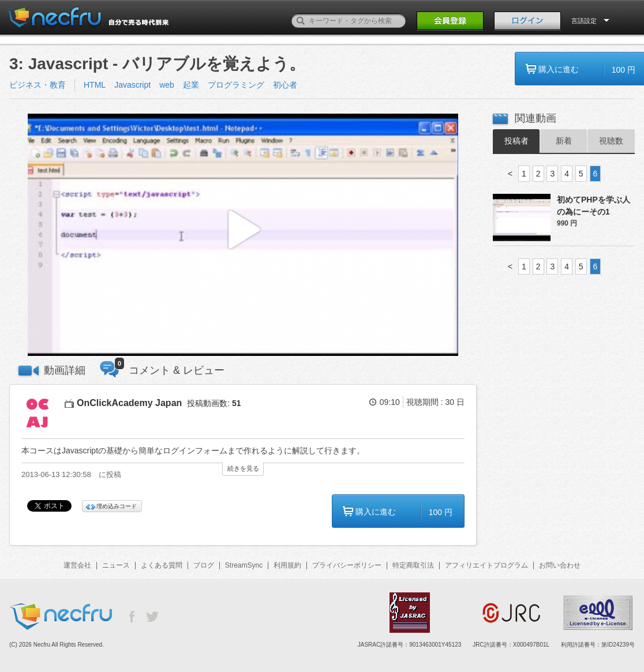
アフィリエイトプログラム (486, 565)
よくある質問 (162, 565)
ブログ (204, 565)
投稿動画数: (214, 403)
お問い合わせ (560, 565)
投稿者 (516, 141)
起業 (191, 85)
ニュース (116, 565)
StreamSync (244, 565)
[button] (243, 235)
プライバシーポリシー (347, 565)
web (167, 85)
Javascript (132, 85)
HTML (95, 85)
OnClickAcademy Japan (129, 403)
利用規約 (287, 565)
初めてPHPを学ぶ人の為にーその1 (594, 206)
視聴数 (611, 141)
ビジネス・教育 (38, 85)
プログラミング (236, 85)
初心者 (285, 85)
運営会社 (77, 565)
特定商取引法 (413, 565)
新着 (564, 141)
